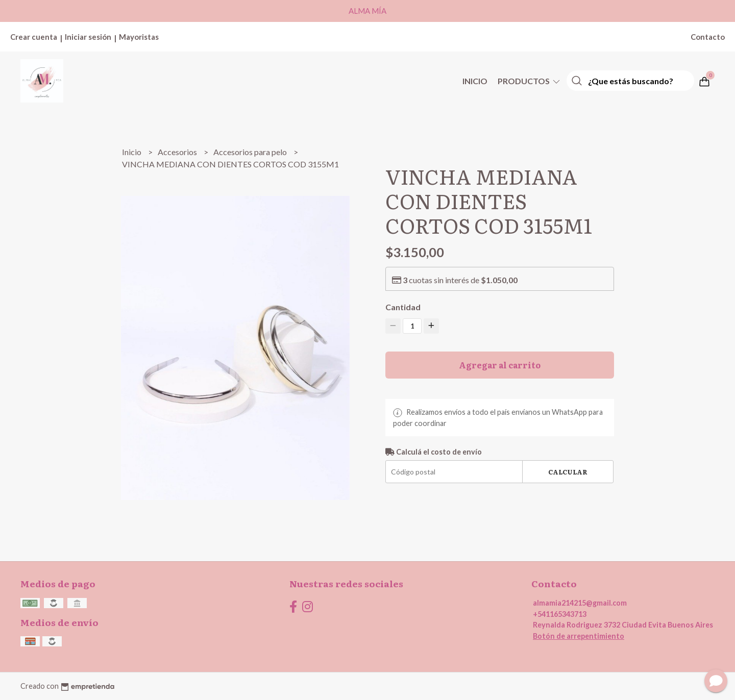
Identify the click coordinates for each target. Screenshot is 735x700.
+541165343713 (560, 614)
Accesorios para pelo (251, 152)
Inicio (475, 81)
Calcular (568, 472)
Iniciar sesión (88, 37)
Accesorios (178, 152)
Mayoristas (139, 37)
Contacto (708, 37)
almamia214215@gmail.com (580, 603)
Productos (530, 81)
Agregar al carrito (500, 365)
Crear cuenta (34, 37)
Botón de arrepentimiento (579, 636)
